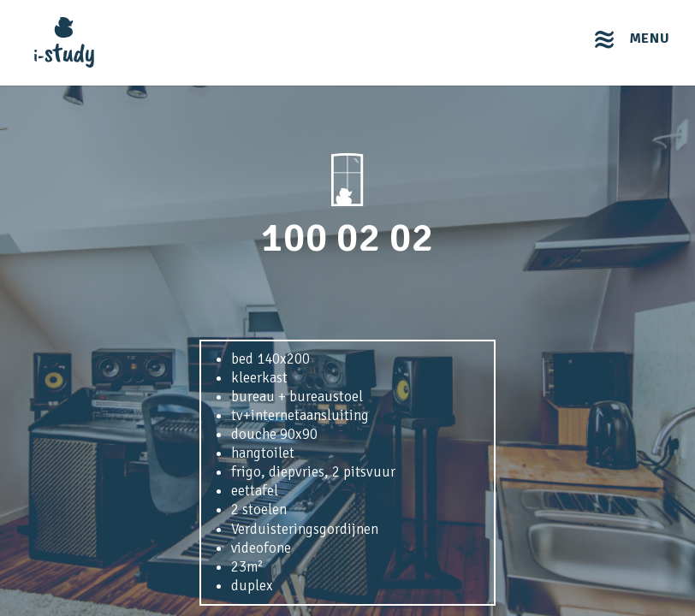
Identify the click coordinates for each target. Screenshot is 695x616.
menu (650, 39)
